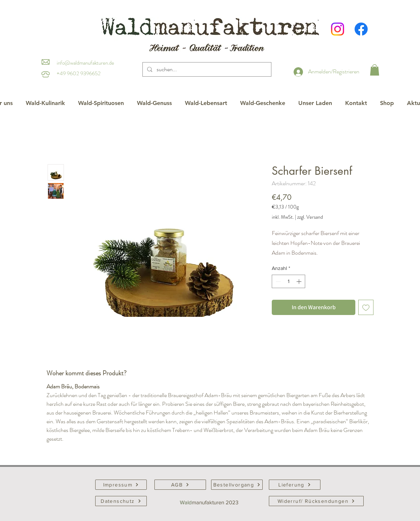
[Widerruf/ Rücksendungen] (316, 501)
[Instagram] (338, 29)
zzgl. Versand (310, 217)
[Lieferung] (295, 485)
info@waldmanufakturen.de (85, 63)
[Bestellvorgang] (237, 485)
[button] (375, 70)
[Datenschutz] (121, 501)
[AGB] (180, 485)
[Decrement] (277, 281)
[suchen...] (206, 69)
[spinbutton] (288, 281)
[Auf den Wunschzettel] (366, 307)
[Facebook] (361, 29)
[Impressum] (121, 485)
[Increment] (300, 281)
